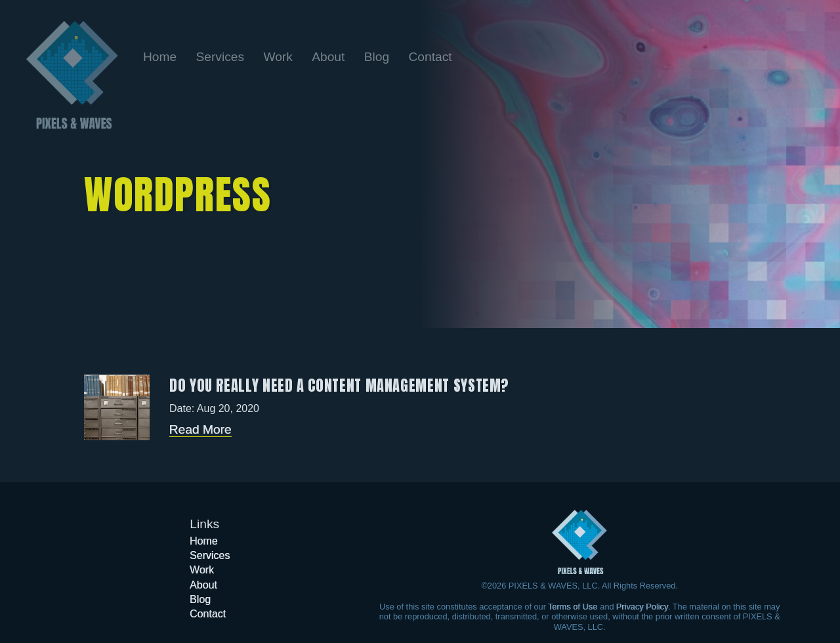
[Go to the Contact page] (430, 57)
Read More (200, 429)
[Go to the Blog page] (379, 57)
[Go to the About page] (330, 57)
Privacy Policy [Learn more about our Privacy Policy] (642, 607)
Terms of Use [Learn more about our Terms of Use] (573, 607)
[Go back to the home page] (72, 75)
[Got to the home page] (579, 542)
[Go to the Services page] (222, 57)
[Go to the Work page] (280, 57)
